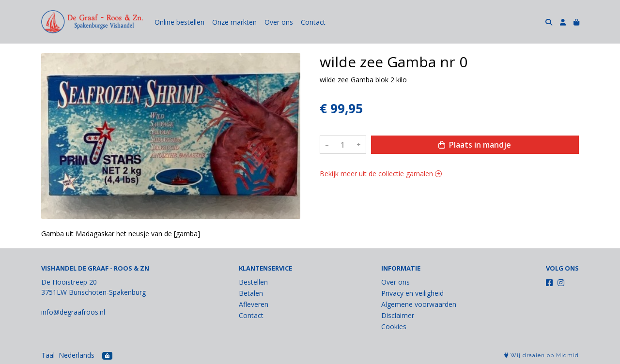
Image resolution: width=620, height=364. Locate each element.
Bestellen (253, 282)
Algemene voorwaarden (419, 304)
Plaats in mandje (475, 145)
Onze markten (234, 22)
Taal (48, 355)
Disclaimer (398, 315)
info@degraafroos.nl (73, 312)
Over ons (279, 22)
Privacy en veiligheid (412, 293)
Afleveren (254, 304)
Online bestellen (179, 22)
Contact (313, 22)
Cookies (394, 326)
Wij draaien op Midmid (542, 356)
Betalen (251, 293)
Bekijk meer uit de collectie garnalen (381, 174)
